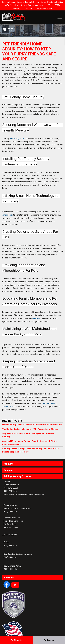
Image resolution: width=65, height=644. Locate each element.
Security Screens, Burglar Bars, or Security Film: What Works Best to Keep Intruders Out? (30, 450)
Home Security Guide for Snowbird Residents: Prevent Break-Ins (32, 425)
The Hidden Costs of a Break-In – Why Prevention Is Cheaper (31, 429)
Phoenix (16, 640)
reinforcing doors (17, 138)
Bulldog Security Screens (14, 17)
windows (36, 318)
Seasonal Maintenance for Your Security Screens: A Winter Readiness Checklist (30, 443)
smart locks (8, 215)
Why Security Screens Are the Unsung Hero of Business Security (28, 435)
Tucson (49, 640)
